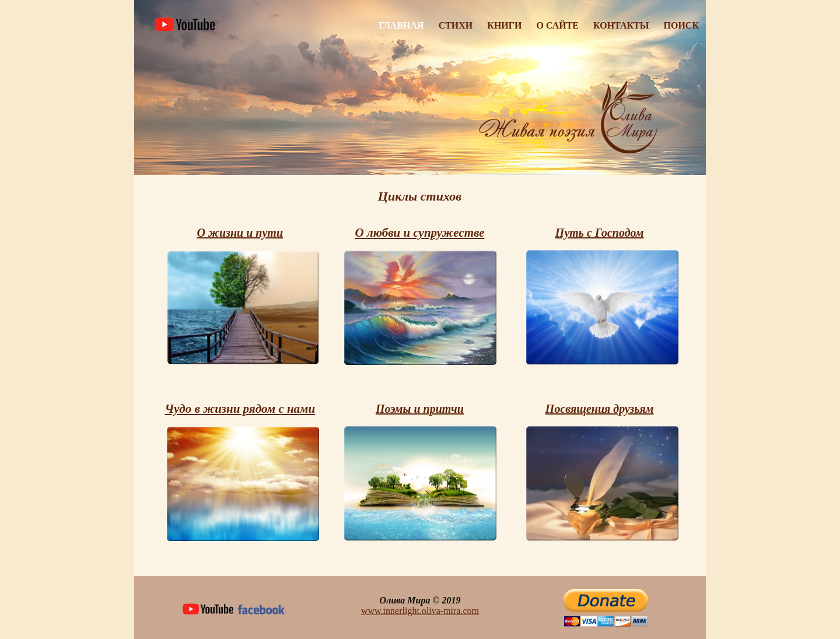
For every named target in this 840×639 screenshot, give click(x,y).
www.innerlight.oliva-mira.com (420, 611)
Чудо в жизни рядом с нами (240, 409)
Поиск (682, 25)
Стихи (456, 25)
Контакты (621, 25)
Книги (504, 25)
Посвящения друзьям (600, 409)
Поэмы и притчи (420, 409)
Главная (401, 25)
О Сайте (557, 25)
